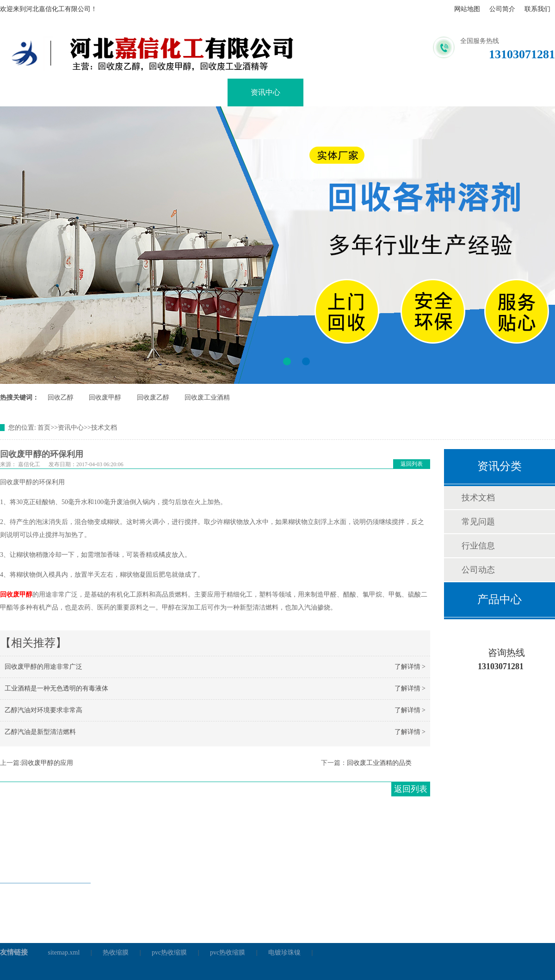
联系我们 (537, 9)
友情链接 (14, 952)
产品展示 (190, 92)
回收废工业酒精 (207, 398)
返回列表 (412, 464)
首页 (44, 428)
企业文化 (341, 92)
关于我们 (114, 92)
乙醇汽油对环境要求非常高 (43, 710)
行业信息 (478, 546)
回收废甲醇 (105, 398)
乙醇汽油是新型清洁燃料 (40, 732)
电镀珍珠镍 (284, 952)
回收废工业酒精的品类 (379, 763)
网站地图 (467, 9)
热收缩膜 (116, 952)
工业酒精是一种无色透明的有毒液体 (56, 688)
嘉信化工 (29, 464)
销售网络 (417, 92)
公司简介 (502, 9)
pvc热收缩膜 (169, 952)
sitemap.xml (64, 952)
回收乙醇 (61, 398)
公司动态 (478, 570)
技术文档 (104, 428)
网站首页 (38, 92)
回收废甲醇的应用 (47, 763)
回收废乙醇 (153, 398)
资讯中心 (265, 92)
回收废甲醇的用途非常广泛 (43, 667)
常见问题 (478, 522)
